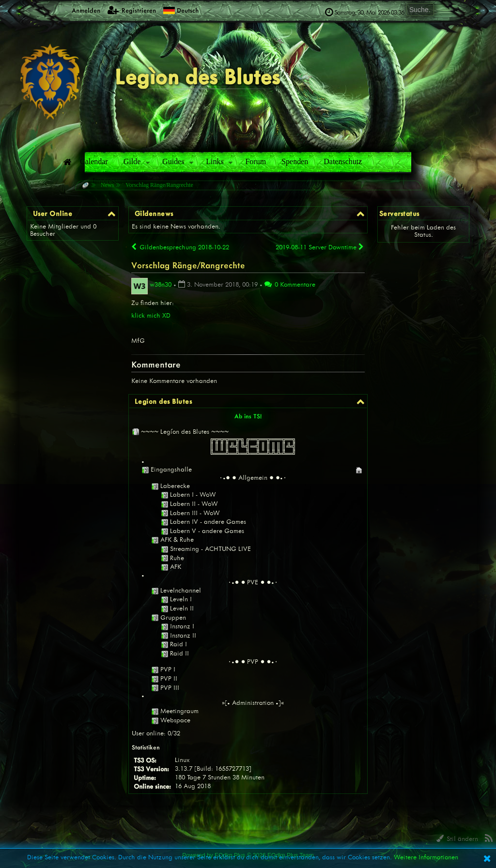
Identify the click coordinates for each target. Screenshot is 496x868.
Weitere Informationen (426, 857)
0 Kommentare (290, 284)
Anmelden (80, 10)
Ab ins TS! (248, 416)
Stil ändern (457, 839)
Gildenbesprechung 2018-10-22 (180, 247)
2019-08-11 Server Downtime (320, 247)
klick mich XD (151, 315)
